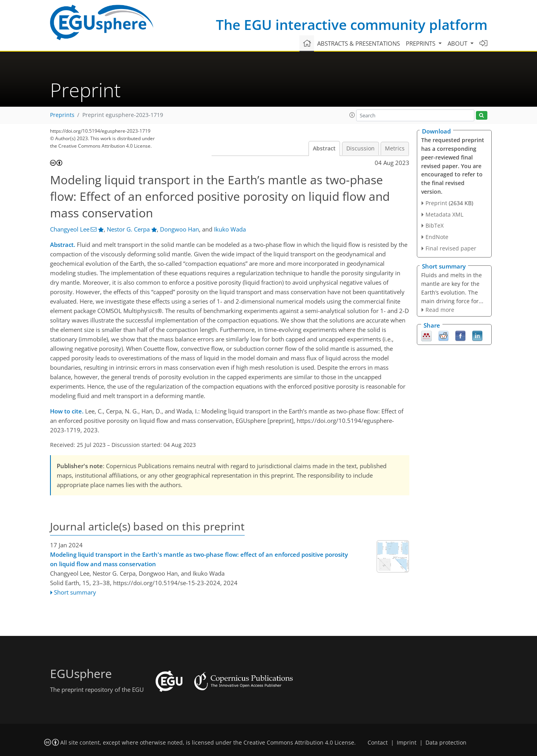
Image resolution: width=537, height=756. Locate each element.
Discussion (360, 148)
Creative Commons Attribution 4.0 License (299, 743)
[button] (352, 115)
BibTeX (435, 225)
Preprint (436, 203)
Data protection (446, 743)
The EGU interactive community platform (352, 25)
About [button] (458, 43)
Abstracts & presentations (359, 43)
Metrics (395, 148)
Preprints (62, 115)
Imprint (407, 743)
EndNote (437, 237)
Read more (440, 310)
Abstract (324, 148)
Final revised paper (451, 248)
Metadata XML (444, 214)
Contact (378, 743)
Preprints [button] (421, 43)
